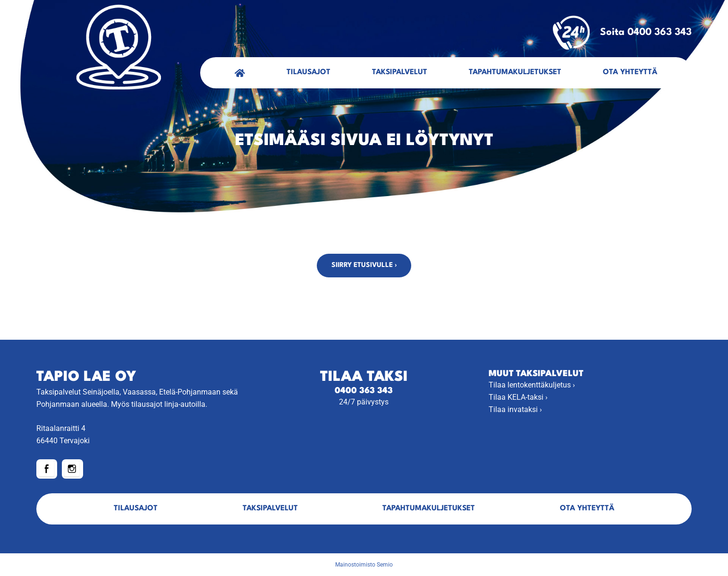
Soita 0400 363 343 (622, 33)
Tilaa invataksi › (515, 409)
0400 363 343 (364, 391)
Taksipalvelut (400, 72)
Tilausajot (309, 72)
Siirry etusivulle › (364, 265)
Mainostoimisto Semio (364, 565)
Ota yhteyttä (630, 72)
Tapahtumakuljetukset (515, 72)
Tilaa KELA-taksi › (518, 397)
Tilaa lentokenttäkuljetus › (532, 385)
